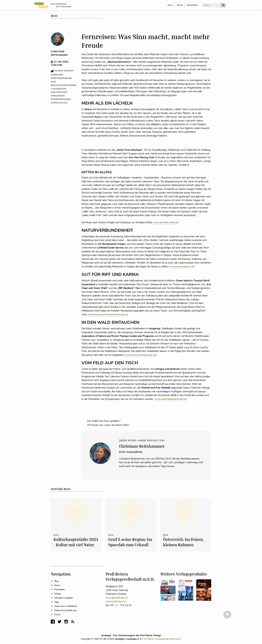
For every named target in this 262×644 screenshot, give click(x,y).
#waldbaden (58, 96)
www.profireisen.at (116, 601)
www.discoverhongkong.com (141, 355)
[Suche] (211, 5)
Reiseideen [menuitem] (192, 5)
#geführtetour (59, 92)
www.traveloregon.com (182, 267)
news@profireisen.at (117, 598)
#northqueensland (61, 78)
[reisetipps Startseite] (43, 5)
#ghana (59, 71)
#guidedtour (59, 89)
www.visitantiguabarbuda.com (171, 399)
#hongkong (57, 75)
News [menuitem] (180, 5)
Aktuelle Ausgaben (64, 598)
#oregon (69, 71)
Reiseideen (60, 589)
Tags (56, 602)
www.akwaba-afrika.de (166, 222)
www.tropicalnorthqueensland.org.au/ (108, 314)
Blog (54, 16)
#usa (53, 82)
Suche (57, 615)
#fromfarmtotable (61, 99)
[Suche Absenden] (223, 5)
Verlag (57, 594)
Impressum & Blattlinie (65, 606)
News (57, 585)
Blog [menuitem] (170, 5)
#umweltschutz (59, 103)
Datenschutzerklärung (65, 610)
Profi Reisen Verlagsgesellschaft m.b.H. (162, 639)
